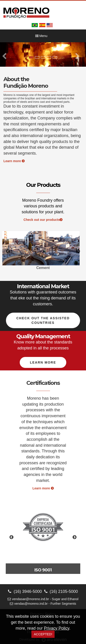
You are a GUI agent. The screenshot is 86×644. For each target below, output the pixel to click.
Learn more (14, 161)
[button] (6, 54)
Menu (41, 36)
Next (78, 251)
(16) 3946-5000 (25, 591)
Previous (8, 251)
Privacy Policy (57, 628)
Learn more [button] (43, 362)
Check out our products (43, 220)
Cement (43, 268)
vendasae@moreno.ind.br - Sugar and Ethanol (43, 599)
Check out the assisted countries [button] (43, 320)
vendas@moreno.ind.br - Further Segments (43, 604)
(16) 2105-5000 (61, 591)
